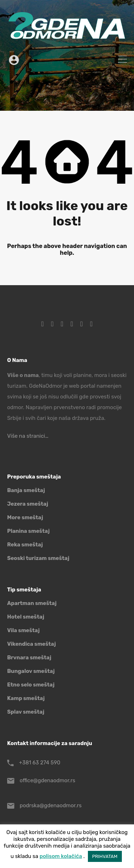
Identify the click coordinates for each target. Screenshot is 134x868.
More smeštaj (25, 517)
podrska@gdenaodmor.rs (51, 805)
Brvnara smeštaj (29, 658)
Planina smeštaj (28, 531)
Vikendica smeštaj (31, 644)
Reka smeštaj (25, 545)
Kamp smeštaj (26, 698)
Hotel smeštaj (26, 617)
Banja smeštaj (26, 490)
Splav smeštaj (26, 712)
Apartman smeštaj (32, 603)
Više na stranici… (28, 436)
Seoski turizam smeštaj (38, 558)
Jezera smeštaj (28, 504)
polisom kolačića (61, 856)
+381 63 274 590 (40, 763)
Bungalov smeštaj (31, 671)
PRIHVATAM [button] (105, 856)
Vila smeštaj (23, 630)
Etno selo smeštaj (31, 685)
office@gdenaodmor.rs (48, 780)
